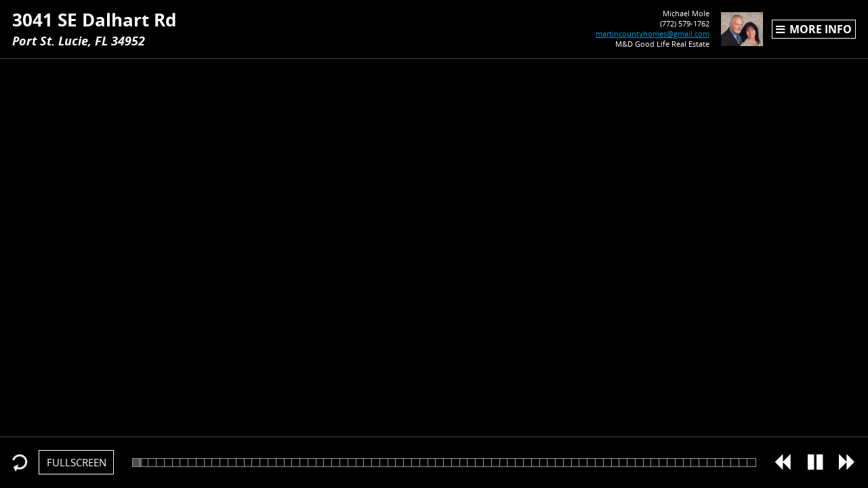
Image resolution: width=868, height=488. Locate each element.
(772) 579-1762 (663, 23)
